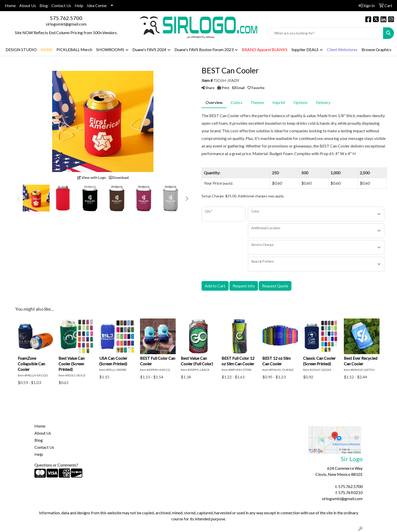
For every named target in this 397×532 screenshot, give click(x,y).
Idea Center (97, 5)
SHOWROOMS (110, 49)
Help (79, 5)
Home (10, 5)
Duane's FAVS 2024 (149, 49)
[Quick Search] (325, 33)
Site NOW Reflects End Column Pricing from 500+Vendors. (66, 33)
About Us (28, 5)
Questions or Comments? (56, 465)
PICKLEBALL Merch (74, 49)
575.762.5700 (66, 18)
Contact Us (61, 5)
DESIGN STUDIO (21, 49)
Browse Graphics (376, 49)
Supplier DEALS (305, 49)
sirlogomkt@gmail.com (66, 24)
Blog (44, 5)
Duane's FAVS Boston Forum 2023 (204, 49)
